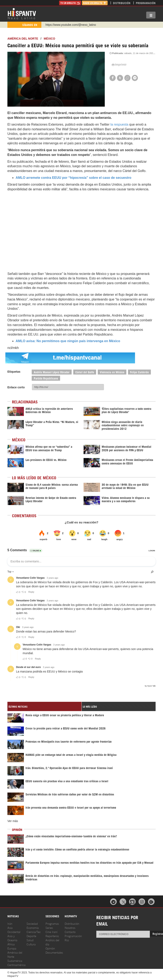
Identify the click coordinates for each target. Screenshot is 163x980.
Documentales (54, 952)
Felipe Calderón (139, 372)
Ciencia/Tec (34, 932)
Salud (30, 940)
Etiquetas (14, 372)
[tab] (44, 706)
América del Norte (23, 39)
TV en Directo (70, 3)
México (49, 39)
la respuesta (119, 124)
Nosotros (70, 928)
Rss (67, 940)
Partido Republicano (46, 378)
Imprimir (119, 65)
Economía (33, 928)
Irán (10, 923)
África (11, 944)
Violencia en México (112, 372)
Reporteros (52, 936)
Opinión (50, 948)
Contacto (70, 932)
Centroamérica (16, 965)
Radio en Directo (95, 3)
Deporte (31, 936)
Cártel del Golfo (85, 372)
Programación (146, 3)
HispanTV (22, 13)
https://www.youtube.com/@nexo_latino (71, 25)
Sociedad (32, 923)
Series (49, 928)
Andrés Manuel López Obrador (52, 372)
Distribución (122, 3)
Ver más (13, 821)
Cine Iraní (51, 932)
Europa (12, 948)
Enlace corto (16, 387)
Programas (52, 923)
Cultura (31, 944)
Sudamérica (15, 961)
